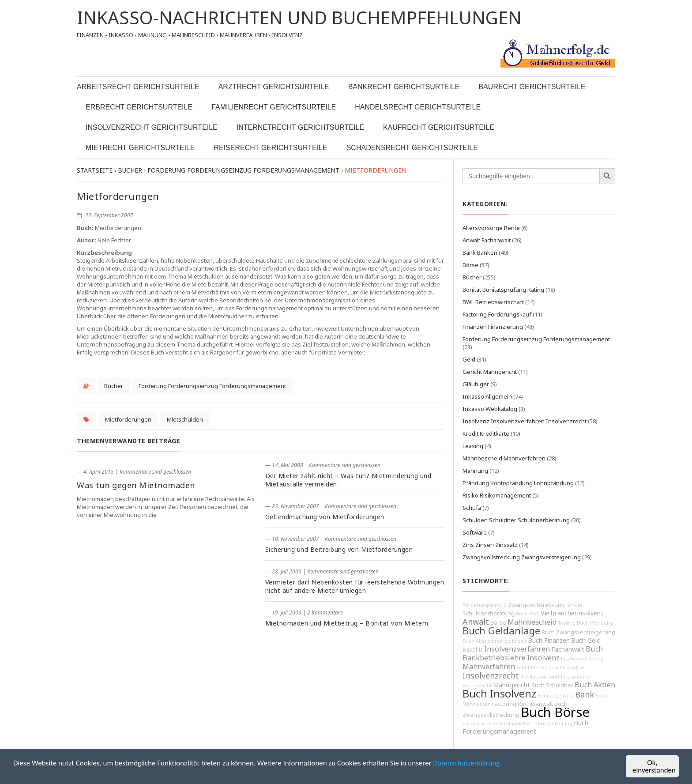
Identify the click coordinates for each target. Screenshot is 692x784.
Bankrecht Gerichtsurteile (404, 87)
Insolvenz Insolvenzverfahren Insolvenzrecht (525, 421)
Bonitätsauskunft (540, 677)
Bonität (546, 696)
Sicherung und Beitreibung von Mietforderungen (339, 549)
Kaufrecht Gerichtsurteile (439, 127)
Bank (585, 694)
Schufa (472, 508)
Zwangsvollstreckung (536, 605)
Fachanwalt (568, 649)
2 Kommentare (325, 612)
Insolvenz (543, 658)
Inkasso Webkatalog (490, 409)
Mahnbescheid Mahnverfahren (504, 458)
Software (475, 532)
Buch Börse (555, 712)
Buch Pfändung (595, 623)
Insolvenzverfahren (517, 649)
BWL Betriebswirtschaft (493, 302)
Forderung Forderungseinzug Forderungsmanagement (212, 386)
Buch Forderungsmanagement (525, 727)
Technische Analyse (562, 667)
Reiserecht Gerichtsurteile (270, 148)
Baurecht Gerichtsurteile (532, 87)
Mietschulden (185, 419)
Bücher (114, 386)
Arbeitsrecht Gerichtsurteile (138, 87)
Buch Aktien (595, 685)
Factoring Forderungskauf (497, 314)
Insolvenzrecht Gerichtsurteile (152, 127)
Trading (567, 623)
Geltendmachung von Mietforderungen (325, 517)
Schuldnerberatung (489, 613)
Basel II (473, 650)
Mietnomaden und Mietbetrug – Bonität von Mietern (347, 623)
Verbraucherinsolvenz (572, 613)
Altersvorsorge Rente (491, 228)
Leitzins (565, 696)
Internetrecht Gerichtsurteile (300, 127)
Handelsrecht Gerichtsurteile (418, 107)
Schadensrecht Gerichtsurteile (412, 148)
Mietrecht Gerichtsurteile (140, 148)
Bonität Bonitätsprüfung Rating (503, 290)
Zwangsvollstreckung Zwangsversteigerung (522, 557)
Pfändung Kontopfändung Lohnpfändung (518, 483)
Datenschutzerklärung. (467, 763)
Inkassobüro (575, 677)
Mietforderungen (128, 419)
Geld (469, 359)
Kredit (519, 641)
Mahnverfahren (489, 667)
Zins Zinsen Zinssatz (490, 545)
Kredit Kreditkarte (486, 433)
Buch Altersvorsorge (487, 641)
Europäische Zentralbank (492, 724)
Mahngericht (511, 685)
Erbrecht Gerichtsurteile (139, 107)
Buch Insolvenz (499, 694)
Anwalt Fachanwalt (487, 240)
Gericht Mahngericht (490, 372)
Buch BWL (528, 614)
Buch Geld (586, 640)
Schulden (527, 667)
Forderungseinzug (485, 605)
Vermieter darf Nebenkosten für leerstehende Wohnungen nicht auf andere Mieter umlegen (355, 586)
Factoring (504, 704)
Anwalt (476, 622)
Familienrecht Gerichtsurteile (274, 107)
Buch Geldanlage (501, 631)
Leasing (473, 446)
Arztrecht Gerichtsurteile (274, 87)
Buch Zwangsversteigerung (578, 632)
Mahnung (475, 471)
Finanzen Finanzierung (493, 327)
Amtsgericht (477, 686)
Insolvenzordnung (582, 659)
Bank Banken (480, 253)
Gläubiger (476, 384)
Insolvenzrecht (491, 675)
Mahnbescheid (532, 622)
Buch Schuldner (552, 685)
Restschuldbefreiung (548, 724)
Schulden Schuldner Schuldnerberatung (516, 520)
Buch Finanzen (549, 640)
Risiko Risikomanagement (497, 495)
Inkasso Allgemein (487, 396)
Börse (470, 265)
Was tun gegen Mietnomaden (136, 485)
